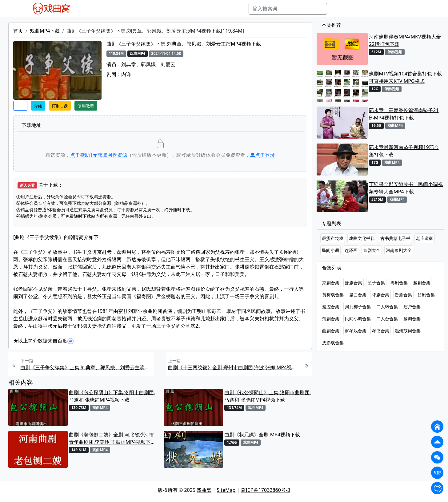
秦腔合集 (331, 307)
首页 (18, 31)
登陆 (420, 9)
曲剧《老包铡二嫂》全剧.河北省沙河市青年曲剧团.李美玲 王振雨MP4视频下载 (111, 438)
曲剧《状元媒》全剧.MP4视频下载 (262, 435)
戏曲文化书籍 (362, 238)
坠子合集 (376, 283)
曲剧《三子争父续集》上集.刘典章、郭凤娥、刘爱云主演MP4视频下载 (86, 367)
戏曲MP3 (118, 9)
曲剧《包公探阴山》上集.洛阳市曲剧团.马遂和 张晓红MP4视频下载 (268, 396)
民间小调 (330, 250)
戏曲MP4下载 (45, 31)
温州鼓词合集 (408, 331)
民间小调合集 (358, 319)
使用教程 (86, 106)
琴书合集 (381, 331)
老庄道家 (425, 238)
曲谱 (241, 9)
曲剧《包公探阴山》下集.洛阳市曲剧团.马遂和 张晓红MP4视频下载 (112, 396)
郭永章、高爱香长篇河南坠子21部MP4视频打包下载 (404, 114)
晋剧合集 (403, 295)
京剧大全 (372, 250)
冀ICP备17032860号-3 (265, 490)
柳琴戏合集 (356, 331)
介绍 (38, 106)
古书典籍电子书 (395, 238)
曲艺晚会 (160, 9)
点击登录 (262, 155)
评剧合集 (381, 295)
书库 (227, 9)
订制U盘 (60, 106)
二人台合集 (387, 319)
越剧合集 (422, 283)
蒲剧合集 (331, 319)
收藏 (20, 106)
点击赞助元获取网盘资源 (99, 155)
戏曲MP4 (94, 9)
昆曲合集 (358, 295)
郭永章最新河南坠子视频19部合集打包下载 (404, 151)
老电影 (139, 9)
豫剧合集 (354, 283)
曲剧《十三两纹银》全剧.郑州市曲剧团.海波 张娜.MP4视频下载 (234, 367)
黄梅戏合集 (333, 295)
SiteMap (226, 490)
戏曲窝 (204, 490)
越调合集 (412, 319)
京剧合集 (331, 283)
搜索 (337, 9)
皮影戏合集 (333, 343)
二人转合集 (387, 307)
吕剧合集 (426, 295)
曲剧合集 (331, 331)
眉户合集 (412, 307)
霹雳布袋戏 (333, 238)
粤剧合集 (399, 283)
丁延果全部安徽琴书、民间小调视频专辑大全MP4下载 (406, 188)
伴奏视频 (208, 9)
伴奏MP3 (184, 9)
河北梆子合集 (358, 307)
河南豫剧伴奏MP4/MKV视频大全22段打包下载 (405, 40)
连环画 (351, 250)
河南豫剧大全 (399, 250)
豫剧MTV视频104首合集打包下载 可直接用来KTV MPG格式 (405, 77)
